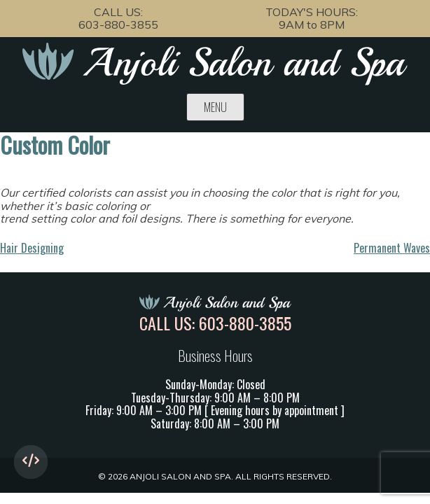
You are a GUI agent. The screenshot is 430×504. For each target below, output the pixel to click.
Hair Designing (32, 248)
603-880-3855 (118, 24)
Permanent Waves (392, 248)
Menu (215, 107)
